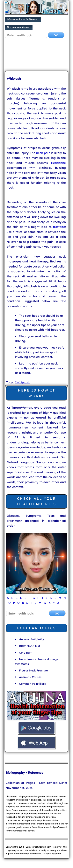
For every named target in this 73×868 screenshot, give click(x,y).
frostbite (59, 227)
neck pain (43, 153)
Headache (58, 163)
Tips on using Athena (18, 27)
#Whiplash (22, 382)
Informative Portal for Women (22, 19)
